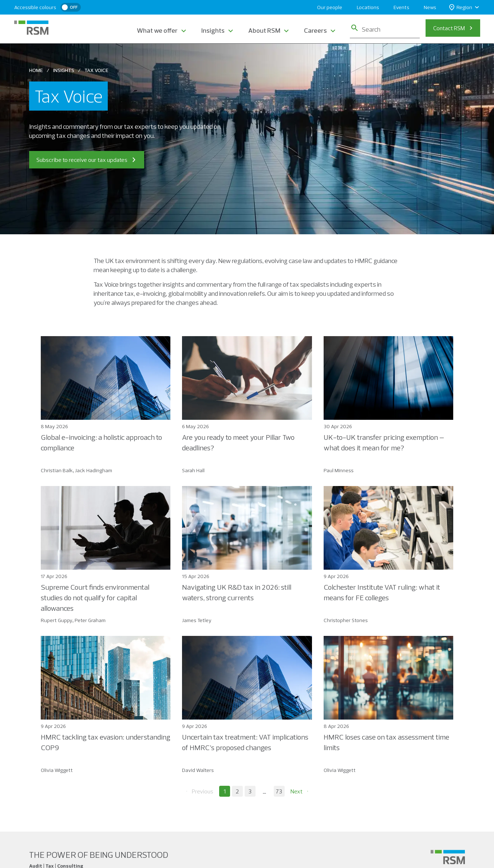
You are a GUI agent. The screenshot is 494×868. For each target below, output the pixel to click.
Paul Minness (339, 470)
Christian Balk (57, 470)
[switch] (71, 7)
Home (36, 70)
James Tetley (197, 620)
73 (279, 791)
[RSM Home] (31, 28)
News (430, 7)
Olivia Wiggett (57, 770)
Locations (368, 7)
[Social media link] (448, 857)
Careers (315, 30)
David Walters (198, 770)
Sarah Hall (193, 470)
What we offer (157, 30)
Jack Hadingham (94, 470)
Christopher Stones (346, 620)
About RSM (264, 30)
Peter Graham (90, 620)
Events (401, 7)
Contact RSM (449, 28)
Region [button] (461, 7)
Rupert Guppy (57, 620)
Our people (330, 7)
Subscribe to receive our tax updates (87, 160)
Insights (213, 30)
